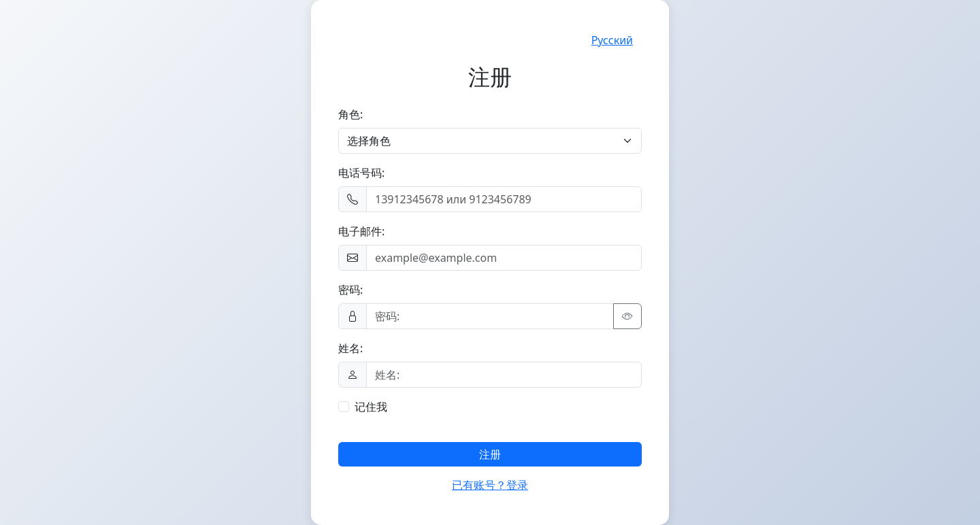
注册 (490, 454)
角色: (350, 114)
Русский (612, 40)
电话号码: (361, 173)
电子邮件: (361, 231)
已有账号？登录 (490, 485)
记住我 (371, 407)
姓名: (350, 348)
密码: (350, 290)
